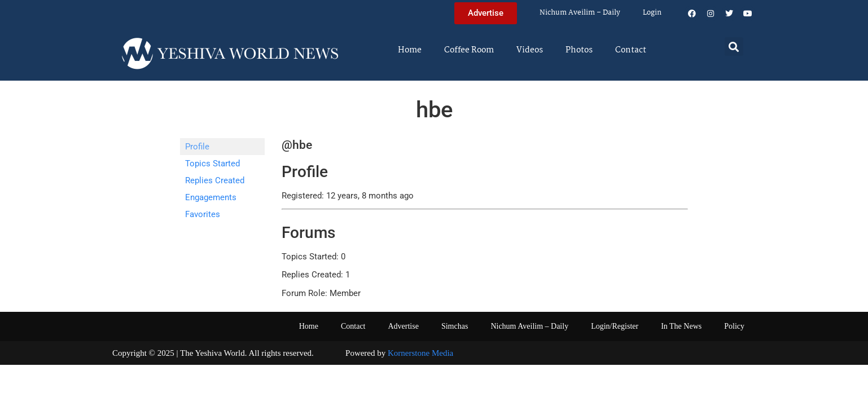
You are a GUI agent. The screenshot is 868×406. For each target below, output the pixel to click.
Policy (734, 326)
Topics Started (212, 164)
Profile (197, 147)
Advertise (403, 326)
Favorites (203, 214)
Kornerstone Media (420, 353)
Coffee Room (469, 50)
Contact (631, 50)
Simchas (455, 326)
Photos (579, 50)
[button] (734, 47)
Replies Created (215, 180)
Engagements (211, 197)
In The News (681, 326)
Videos (530, 50)
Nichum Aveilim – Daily (580, 13)
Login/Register (615, 326)
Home (410, 50)
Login (652, 13)
